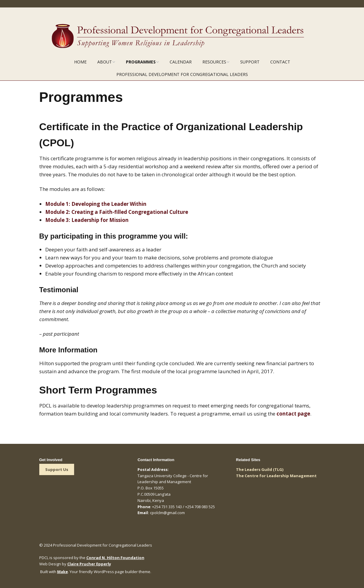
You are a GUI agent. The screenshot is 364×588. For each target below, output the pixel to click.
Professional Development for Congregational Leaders (182, 74)
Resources (214, 62)
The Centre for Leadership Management (276, 476)
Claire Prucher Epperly (89, 564)
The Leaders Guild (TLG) (260, 469)
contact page (293, 414)
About (105, 62)
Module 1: (96, 204)
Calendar (181, 62)
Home (80, 62)
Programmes (141, 62)
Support (250, 62)
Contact (280, 62)
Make (63, 572)
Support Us (57, 469)
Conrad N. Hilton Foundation (115, 558)
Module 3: (88, 220)
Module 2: (117, 212)
